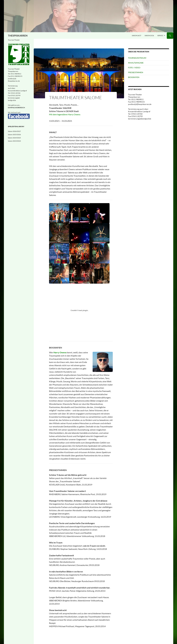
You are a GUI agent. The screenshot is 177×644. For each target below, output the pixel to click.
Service (160, 35)
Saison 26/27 (136, 35)
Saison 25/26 (149, 35)
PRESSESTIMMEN (136, 72)
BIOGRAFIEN (134, 77)
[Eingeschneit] (89, 16)
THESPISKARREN (18, 36)
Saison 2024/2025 (14, 138)
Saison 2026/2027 (14, 131)
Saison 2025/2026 (14, 135)
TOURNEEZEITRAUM (137, 58)
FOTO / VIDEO (134, 68)
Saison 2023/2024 (14, 141)
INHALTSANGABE (136, 63)
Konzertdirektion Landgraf (17, 91)
